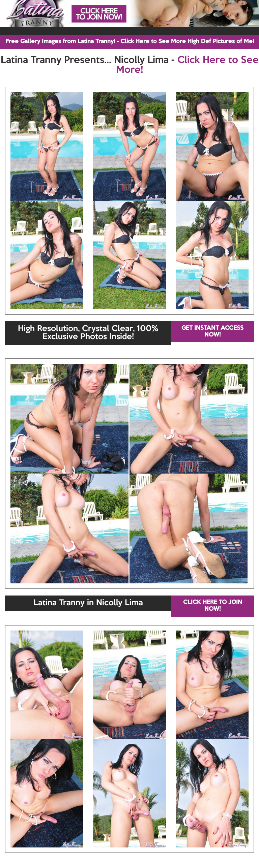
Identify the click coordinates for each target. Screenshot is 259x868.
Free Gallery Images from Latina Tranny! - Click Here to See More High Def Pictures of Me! (130, 42)
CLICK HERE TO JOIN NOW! (213, 606)
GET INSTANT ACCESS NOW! (212, 332)
